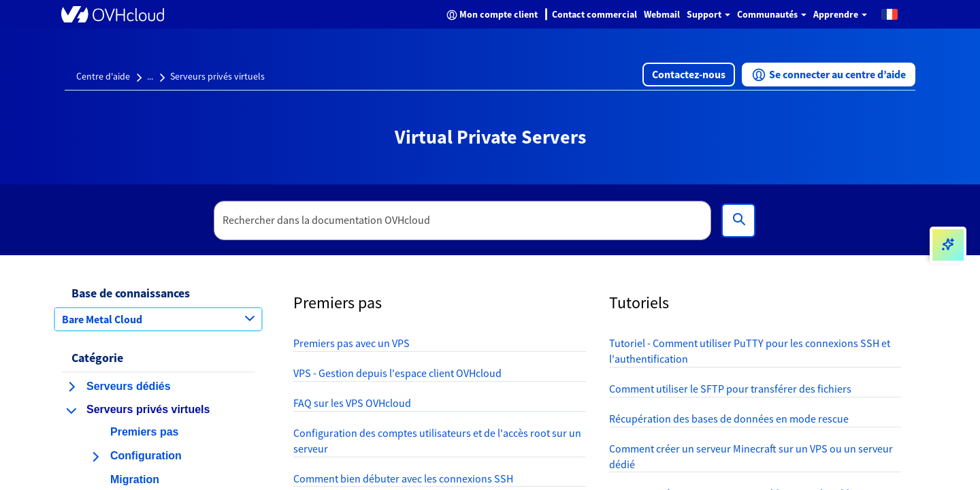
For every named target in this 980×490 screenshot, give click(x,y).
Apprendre (840, 14)
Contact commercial (594, 14)
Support (708, 14)
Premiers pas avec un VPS (352, 343)
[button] (889, 14)
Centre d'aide (103, 76)
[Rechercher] (738, 220)
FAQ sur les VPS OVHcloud (352, 403)
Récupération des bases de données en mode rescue (729, 419)
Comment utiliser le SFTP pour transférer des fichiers (730, 389)
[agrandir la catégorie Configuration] (95, 457)
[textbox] (463, 220)
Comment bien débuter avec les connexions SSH (403, 478)
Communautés (772, 14)
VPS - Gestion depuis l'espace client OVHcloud (397, 373)
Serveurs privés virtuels (217, 76)
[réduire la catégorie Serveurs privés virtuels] (71, 410)
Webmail (662, 14)
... (150, 76)
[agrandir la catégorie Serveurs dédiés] (71, 387)
